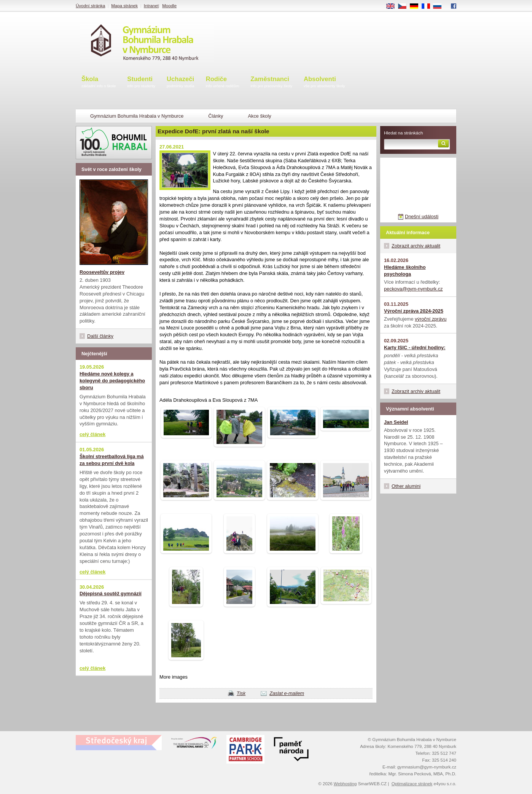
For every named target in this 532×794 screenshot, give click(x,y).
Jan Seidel (396, 422)
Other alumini (406, 486)
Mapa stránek (124, 6)
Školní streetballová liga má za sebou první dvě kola (112, 460)
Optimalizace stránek (412, 784)
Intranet (151, 6)
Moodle (169, 6)
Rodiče (223, 82)
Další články (100, 336)
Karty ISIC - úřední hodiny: (415, 347)
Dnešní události (422, 216)
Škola (99, 82)
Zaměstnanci (271, 82)
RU (440, 6)
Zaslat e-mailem (287, 693)
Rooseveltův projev (102, 272)
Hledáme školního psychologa (405, 271)
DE (417, 6)
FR (428, 6)
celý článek (92, 434)
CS (405, 6)
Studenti (141, 82)
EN (393, 6)
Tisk (241, 693)
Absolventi (324, 82)
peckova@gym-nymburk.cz (413, 289)
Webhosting (345, 784)
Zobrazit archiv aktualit (416, 246)
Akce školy (259, 116)
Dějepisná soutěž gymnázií (111, 594)
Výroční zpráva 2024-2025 (414, 311)
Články (216, 116)
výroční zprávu (431, 319)
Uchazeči (181, 82)
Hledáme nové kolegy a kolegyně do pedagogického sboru (112, 381)
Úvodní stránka (90, 6)
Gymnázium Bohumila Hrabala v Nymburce (137, 116)
